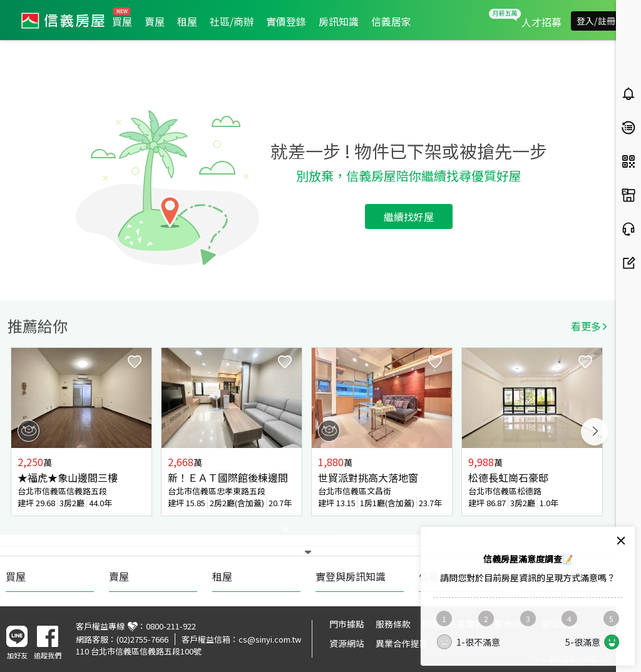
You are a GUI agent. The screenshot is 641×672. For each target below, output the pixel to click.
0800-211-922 (171, 626)
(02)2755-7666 (142, 639)
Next (595, 432)
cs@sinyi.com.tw (270, 639)
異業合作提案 (402, 643)
